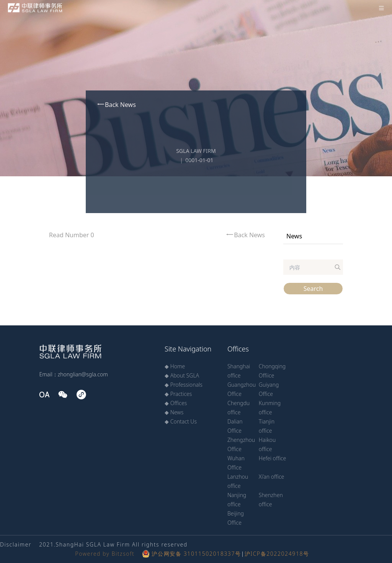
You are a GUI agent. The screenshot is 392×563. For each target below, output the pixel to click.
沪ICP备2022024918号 (277, 554)
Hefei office (272, 458)
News (294, 236)
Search (313, 289)
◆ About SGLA (182, 375)
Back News (116, 104)
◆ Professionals (184, 385)
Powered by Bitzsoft (105, 554)
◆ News (174, 412)
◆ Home (175, 366)
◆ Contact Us (181, 421)
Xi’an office (272, 477)
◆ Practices (178, 394)
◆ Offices (176, 403)
